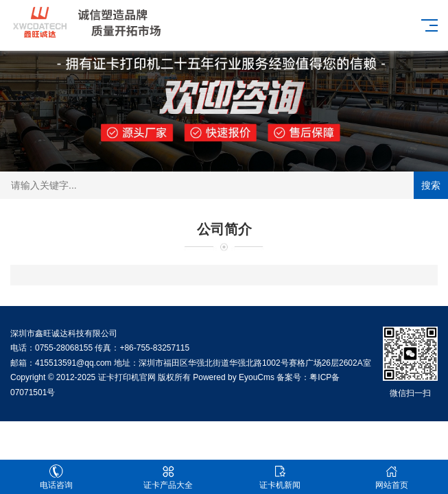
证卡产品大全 (168, 477)
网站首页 (392, 477)
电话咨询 (56, 477)
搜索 (431, 185)
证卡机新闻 (280, 477)
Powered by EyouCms (233, 377)
